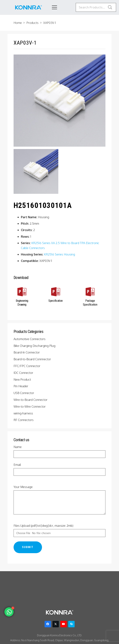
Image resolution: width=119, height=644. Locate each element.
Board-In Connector (27, 352)
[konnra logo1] (29, 7)
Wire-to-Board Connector (31, 400)
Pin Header (21, 386)
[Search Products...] (94, 7)
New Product (23, 380)
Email (60, 470)
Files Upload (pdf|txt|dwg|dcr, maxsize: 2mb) (60, 531)
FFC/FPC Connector (28, 366)
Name (60, 452)
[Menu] (52, 7)
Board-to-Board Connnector (32, 359)
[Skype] (71, 624)
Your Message (60, 500)
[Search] (110, 7)
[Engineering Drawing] (22, 292)
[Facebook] (48, 624)
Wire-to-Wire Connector (30, 407)
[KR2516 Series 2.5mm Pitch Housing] (36, 171)
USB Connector (24, 393)
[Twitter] (56, 624)
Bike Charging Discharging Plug (35, 346)
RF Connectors (24, 420)
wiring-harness (24, 413)
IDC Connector (24, 373)
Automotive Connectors (30, 339)
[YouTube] (64, 624)
